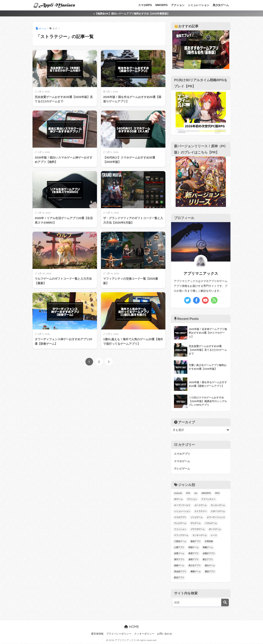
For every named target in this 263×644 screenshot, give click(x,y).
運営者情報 (97, 634)
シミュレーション (199, 5)
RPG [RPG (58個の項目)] (217, 494)
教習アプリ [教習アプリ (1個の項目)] (194, 554)
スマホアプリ (182, 454)
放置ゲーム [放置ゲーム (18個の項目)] (179, 554)
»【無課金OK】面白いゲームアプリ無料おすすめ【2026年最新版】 (131, 14)
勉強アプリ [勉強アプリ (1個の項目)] (196, 542)
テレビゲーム (182, 469)
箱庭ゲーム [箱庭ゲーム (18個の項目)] (179, 566)
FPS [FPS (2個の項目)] (188, 494)
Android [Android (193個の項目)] (178, 494)
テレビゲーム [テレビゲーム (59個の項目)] (180, 524)
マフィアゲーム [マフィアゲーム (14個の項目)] (181, 536)
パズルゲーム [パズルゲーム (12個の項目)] (211, 524)
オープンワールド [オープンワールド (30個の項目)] (182, 506)
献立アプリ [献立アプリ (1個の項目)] (208, 560)
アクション (178, 5)
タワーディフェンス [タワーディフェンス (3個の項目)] (216, 518)
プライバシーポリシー (119, 634)
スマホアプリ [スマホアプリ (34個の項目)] (180, 518)
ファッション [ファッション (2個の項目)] (180, 530)
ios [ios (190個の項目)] (196, 494)
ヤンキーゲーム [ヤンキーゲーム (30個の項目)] (200, 536)
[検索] (225, 603)
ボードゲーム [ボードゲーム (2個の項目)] (215, 530)
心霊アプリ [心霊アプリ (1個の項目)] (179, 548)
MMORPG (162, 5)
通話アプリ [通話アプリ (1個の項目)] (210, 572)
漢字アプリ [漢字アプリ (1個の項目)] (179, 560)
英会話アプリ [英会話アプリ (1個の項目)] (180, 572)
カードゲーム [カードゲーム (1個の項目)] (201, 506)
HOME (132, 627)
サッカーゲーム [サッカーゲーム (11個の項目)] (218, 506)
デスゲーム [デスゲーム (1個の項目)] (196, 524)
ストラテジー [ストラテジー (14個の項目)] (201, 512)
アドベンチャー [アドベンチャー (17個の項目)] (208, 500)
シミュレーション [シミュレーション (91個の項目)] (182, 512)
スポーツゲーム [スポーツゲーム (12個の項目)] (218, 512)
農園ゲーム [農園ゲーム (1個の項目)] (196, 572)
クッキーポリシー (144, 634)
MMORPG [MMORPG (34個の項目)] (206, 494)
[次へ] (109, 362)
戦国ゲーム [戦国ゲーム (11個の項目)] (194, 548)
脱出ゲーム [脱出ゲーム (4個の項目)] (210, 566)
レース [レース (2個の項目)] (214, 536)
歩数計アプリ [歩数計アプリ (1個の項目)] (209, 554)
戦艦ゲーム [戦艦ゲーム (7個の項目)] (208, 548)
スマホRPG (145, 5)
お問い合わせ (165, 634)
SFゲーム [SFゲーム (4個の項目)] (178, 500)
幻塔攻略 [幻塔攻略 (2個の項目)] (209, 542)
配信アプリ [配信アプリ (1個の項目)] (179, 578)
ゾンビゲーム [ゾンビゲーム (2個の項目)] (197, 518)
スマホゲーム (182, 461)
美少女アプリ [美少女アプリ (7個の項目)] (195, 566)
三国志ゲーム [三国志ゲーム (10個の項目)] (180, 542)
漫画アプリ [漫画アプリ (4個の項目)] (194, 560)
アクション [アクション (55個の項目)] (192, 500)
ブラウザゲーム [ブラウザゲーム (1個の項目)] (198, 530)
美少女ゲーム (221, 5)
